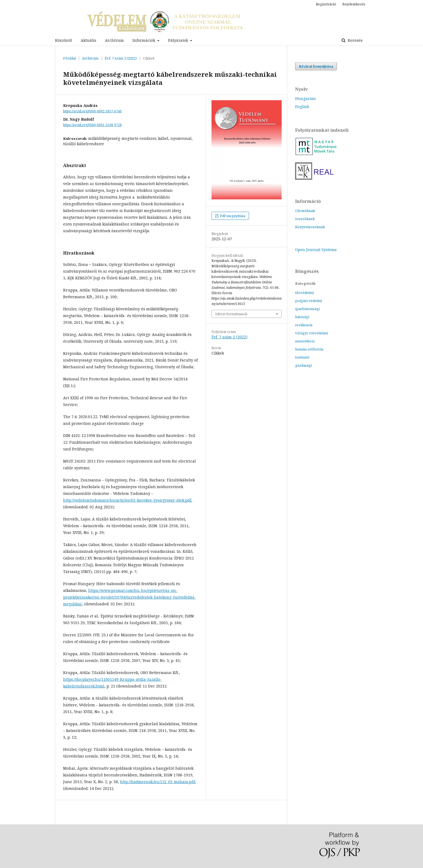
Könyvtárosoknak (310, 227)
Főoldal (69, 58)
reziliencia (304, 325)
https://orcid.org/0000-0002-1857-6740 (92, 111)
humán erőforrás (309, 349)
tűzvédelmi (304, 293)
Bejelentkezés (354, 4)
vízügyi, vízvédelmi (311, 333)
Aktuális (88, 40)
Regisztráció (326, 4)
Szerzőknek (305, 219)
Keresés (355, 40)
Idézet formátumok (231, 314)
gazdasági (303, 365)
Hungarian (306, 98)
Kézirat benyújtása (316, 66)
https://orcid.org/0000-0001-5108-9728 (92, 125)
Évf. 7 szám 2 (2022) (121, 58)
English (302, 107)
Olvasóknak (305, 211)
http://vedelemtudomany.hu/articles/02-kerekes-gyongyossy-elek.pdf (127, 500)
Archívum (114, 40)
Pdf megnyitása (232, 216)
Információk (144, 40)
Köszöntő (64, 40)
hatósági (302, 317)
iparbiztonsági (307, 309)
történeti (302, 357)
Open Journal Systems (316, 250)
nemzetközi (305, 341)
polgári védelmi (308, 301)
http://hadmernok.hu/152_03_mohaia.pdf (158, 782)
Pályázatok (179, 40)
